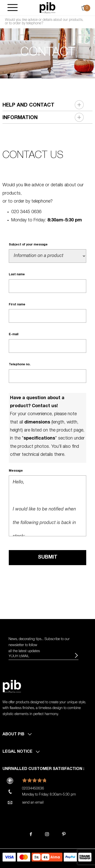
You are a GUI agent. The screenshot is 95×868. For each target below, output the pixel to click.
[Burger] (13, 8)
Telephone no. (20, 365)
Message (16, 471)
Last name (17, 275)
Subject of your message (28, 245)
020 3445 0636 (26, 212)
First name (17, 305)
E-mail (14, 334)
